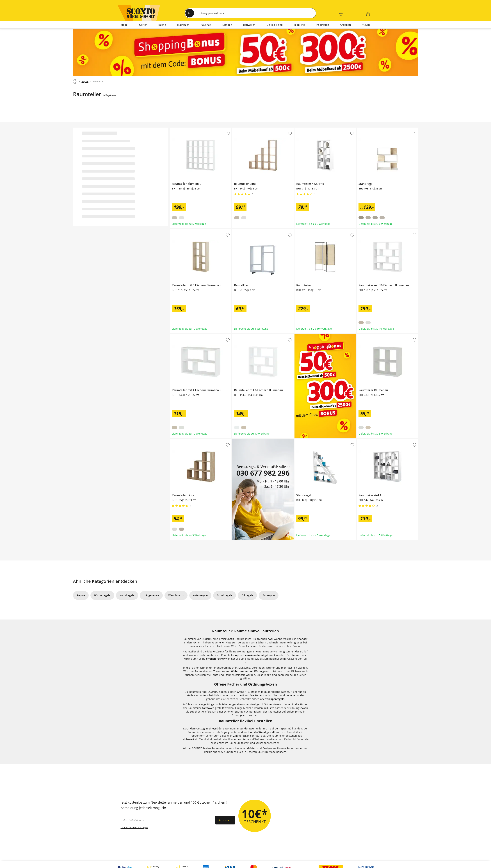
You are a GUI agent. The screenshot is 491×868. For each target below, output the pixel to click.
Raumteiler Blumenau (183, 129)
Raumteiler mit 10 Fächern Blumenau (379, 231)
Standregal (363, 129)
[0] (359, 14)
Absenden (225, 820)
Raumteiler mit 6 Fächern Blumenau (192, 231)
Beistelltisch (240, 231)
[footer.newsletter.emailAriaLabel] (167, 820)
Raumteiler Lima (242, 129)
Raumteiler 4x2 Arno (307, 129)
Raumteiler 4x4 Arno (369, 440)
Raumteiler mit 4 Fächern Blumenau (192, 336)
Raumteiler (301, 231)
